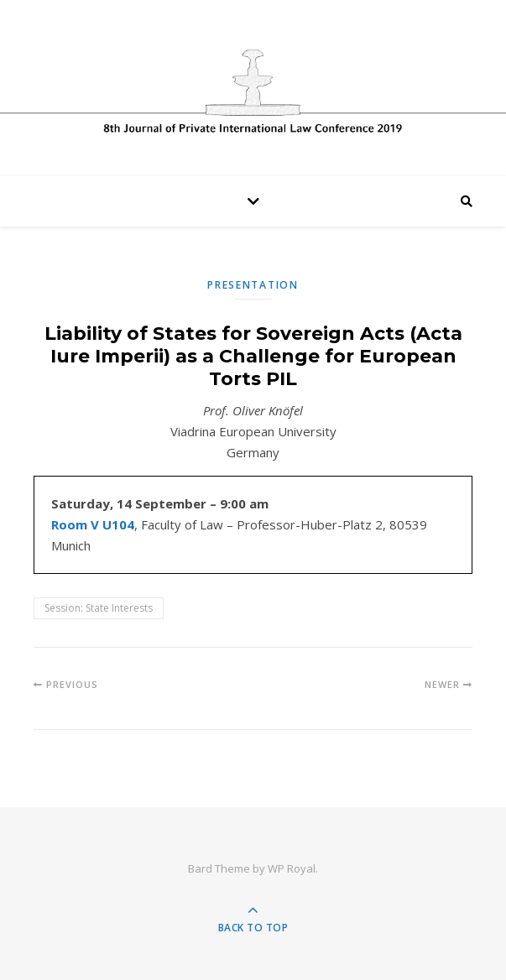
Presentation (253, 285)
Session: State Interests (99, 608)
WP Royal (292, 868)
